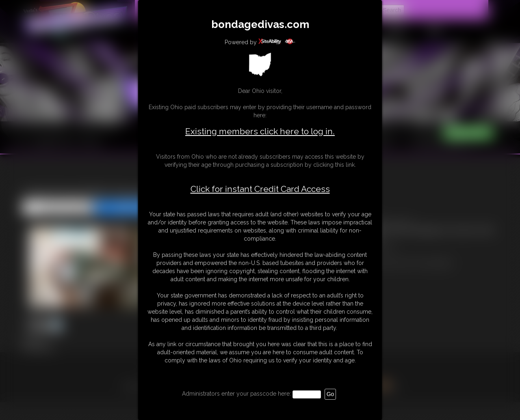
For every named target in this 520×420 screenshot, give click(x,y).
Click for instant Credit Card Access (260, 189)
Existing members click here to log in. (260, 131)
